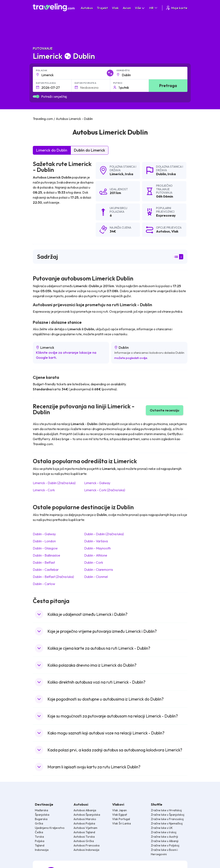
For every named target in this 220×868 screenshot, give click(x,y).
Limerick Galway (97, 483)
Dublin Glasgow (45, 548)
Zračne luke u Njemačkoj (167, 823)
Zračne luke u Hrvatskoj (166, 810)
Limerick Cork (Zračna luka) (105, 490)
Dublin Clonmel (96, 577)
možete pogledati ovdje (131, 358)
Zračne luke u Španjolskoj (168, 815)
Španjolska (42, 815)
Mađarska (41, 810)
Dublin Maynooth (97, 548)
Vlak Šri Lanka (121, 823)
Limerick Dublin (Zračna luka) (54, 483)
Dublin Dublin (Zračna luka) (104, 534)
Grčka (39, 823)
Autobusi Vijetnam (85, 828)
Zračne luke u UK (162, 828)
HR (154, 8)
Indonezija (42, 850)
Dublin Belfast (44, 562)
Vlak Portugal (121, 819)
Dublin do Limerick (90, 150)
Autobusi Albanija (85, 810)
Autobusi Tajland (84, 832)
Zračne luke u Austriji (164, 837)
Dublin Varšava (96, 541)
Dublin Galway (44, 534)
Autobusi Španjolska (87, 815)
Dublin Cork (94, 562)
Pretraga (168, 86)
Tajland (40, 845)
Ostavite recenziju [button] (165, 410)
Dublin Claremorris (99, 570)
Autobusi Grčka (84, 841)
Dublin (161, 174)
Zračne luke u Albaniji (165, 841)
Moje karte (176, 8)
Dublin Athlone (96, 555)
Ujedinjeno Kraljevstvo (50, 828)
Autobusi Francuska (86, 845)
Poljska (40, 841)
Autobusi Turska (84, 837)
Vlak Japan (120, 810)
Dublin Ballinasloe (46, 555)
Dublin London (44, 541)
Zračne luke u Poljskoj (165, 845)
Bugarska (41, 819)
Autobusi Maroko (85, 819)
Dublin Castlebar (46, 570)
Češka (39, 832)
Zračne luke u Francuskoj (167, 819)
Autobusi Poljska (84, 823)
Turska (39, 837)
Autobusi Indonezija (86, 850)
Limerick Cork (44, 490)
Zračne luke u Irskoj (164, 832)
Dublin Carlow (44, 584)
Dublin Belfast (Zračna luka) (53, 577)
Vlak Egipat (120, 815)
